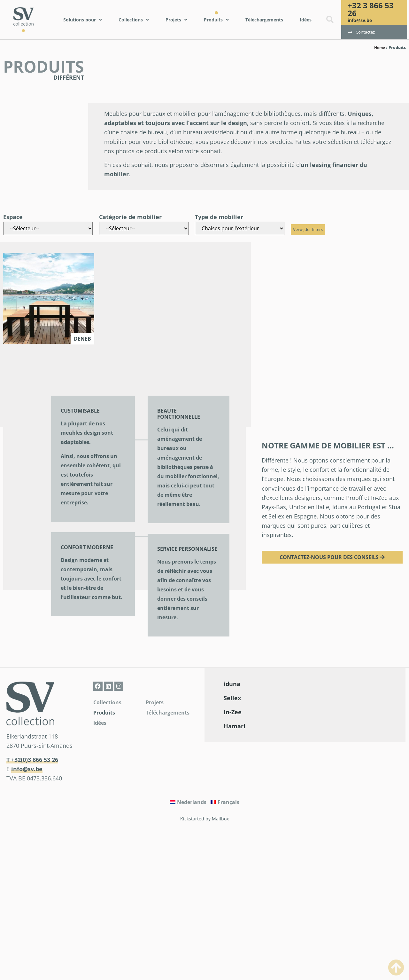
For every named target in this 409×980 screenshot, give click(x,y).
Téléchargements (168, 713)
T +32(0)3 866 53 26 (32, 760)
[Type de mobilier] (240, 228)
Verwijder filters (308, 229)
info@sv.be (360, 20)
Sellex (232, 698)
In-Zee (233, 712)
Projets (155, 702)
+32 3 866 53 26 (371, 9)
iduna (232, 684)
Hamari (235, 726)
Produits (104, 713)
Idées (100, 723)
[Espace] (48, 228)
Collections (107, 702)
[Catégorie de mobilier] (144, 228)
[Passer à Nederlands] (188, 802)
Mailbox (220, 819)
